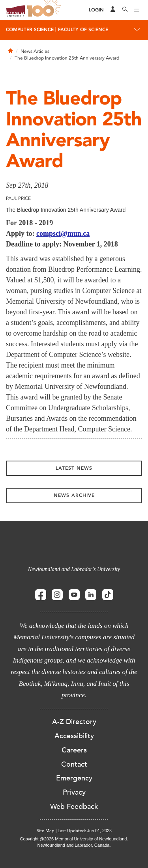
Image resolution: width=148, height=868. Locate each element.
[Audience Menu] (113, 10)
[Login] (96, 10)
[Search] (125, 10)
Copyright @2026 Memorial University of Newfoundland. (74, 839)
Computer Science (30, 30)
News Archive (74, 495)
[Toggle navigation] (137, 10)
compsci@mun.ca (63, 233)
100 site (45, 10)
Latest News (74, 468)
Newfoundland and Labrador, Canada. (74, 845)
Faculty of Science (83, 30)
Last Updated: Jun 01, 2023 (85, 831)
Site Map (46, 831)
